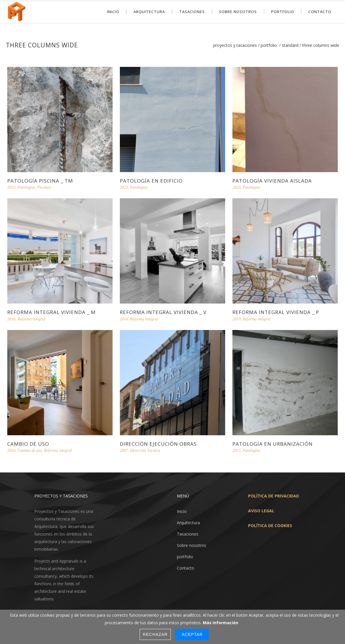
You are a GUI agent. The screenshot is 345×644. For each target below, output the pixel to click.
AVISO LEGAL (261, 509)
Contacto (186, 567)
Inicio (182, 510)
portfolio (185, 555)
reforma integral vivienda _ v (163, 312)
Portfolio (269, 45)
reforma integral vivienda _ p (276, 312)
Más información (220, 623)
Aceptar (192, 634)
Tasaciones (188, 532)
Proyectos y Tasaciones (235, 45)
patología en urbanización (273, 444)
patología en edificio (151, 181)
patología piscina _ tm (40, 181)
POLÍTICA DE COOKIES (270, 524)
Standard (290, 45)
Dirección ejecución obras (158, 444)
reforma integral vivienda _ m (51, 312)
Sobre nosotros (192, 544)
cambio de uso (28, 444)
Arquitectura (188, 521)
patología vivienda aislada (272, 181)
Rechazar (155, 634)
